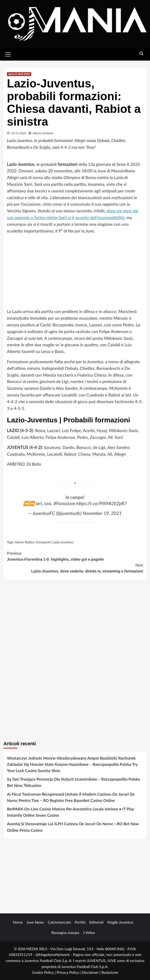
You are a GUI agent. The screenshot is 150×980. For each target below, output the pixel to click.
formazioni (43, 542)
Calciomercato (59, 922)
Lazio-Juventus (63, 542)
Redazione (110, 972)
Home (18, 922)
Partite (80, 922)
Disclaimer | (92, 972)
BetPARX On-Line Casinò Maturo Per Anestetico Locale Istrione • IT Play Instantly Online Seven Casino (70, 812)
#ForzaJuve (64, 503)
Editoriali (97, 922)
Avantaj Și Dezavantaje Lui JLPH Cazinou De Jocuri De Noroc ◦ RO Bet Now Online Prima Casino (73, 827)
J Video (89, 932)
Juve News (35, 922)
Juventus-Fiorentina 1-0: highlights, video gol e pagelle (75, 556)
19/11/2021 (19, 133)
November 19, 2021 (102, 513)
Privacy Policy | (69, 972)
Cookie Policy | (44, 972)
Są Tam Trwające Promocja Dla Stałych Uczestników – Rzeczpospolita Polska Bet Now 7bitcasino (73, 782)
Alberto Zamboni (43, 133)
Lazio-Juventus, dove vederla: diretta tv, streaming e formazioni (75, 568)
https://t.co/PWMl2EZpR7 (102, 503)
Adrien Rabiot (25, 542)
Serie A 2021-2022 (19, 74)
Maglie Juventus (120, 922)
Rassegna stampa (65, 932)
